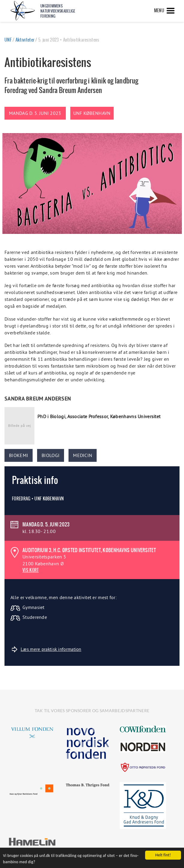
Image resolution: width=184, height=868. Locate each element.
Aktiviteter (25, 40)
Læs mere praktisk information (47, 649)
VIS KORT (31, 570)
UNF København (92, 113)
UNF (8, 40)
